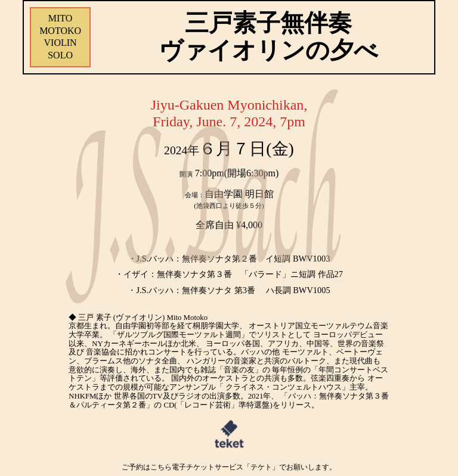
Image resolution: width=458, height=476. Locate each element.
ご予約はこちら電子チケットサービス (229, 467)
